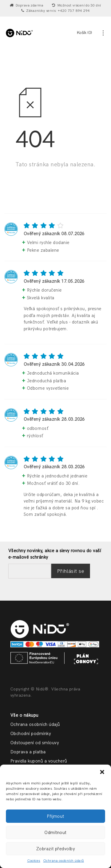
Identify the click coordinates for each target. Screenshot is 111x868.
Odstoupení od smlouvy (35, 743)
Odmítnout (55, 833)
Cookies (34, 861)
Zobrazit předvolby (56, 849)
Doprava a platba (28, 752)
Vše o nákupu (24, 715)
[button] (102, 772)
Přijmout (55, 816)
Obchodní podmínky (31, 734)
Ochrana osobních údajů (64, 861)
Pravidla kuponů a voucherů (39, 761)
